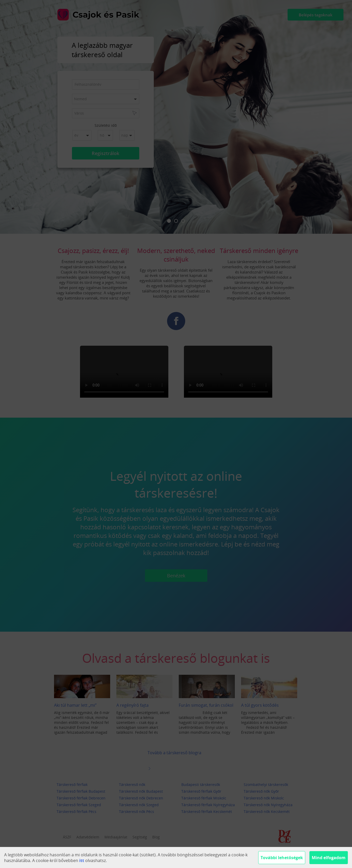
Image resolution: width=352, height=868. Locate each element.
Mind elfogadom (329, 858)
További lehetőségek (282, 858)
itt (82, 860)
